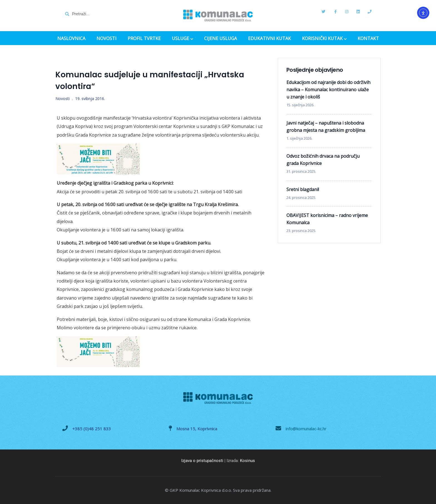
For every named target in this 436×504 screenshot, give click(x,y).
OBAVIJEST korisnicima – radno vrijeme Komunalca (327, 219)
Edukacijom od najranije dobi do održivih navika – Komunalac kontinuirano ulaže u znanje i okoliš (328, 90)
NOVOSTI (106, 39)
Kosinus (247, 461)
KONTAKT (368, 39)
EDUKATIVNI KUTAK (269, 39)
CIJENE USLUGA (221, 39)
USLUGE (182, 39)
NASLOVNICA (71, 39)
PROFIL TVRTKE (144, 39)
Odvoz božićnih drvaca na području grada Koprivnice (323, 160)
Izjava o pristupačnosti (202, 461)
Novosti (62, 99)
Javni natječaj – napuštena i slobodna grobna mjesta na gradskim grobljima (326, 127)
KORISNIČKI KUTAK (324, 39)
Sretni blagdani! (303, 189)
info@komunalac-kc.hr (306, 429)
